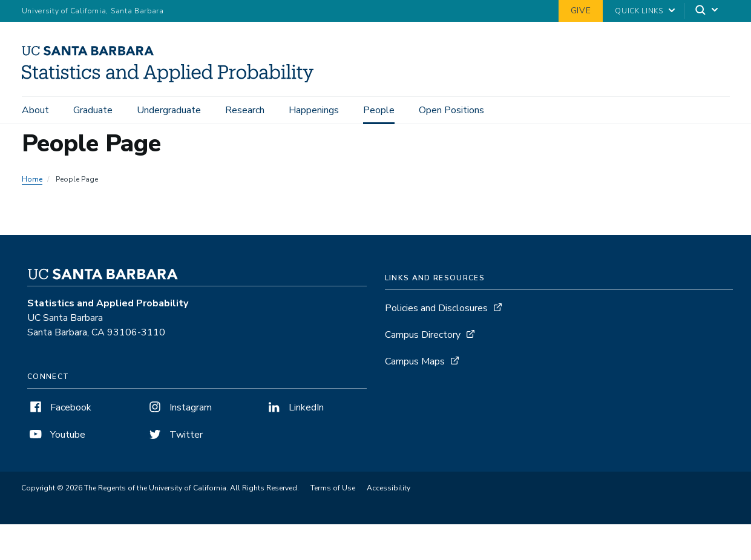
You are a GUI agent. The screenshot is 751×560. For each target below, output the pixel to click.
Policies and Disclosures (436, 308)
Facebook (59, 407)
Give (581, 11)
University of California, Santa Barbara (93, 11)
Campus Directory (423, 335)
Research (245, 110)
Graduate (93, 110)
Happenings (314, 110)
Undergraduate (169, 110)
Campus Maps (415, 361)
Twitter (175, 435)
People (379, 110)
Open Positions (451, 110)
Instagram (179, 407)
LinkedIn (295, 407)
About (35, 110)
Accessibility (389, 488)
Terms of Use (333, 488)
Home (32, 179)
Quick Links (639, 11)
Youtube (56, 435)
